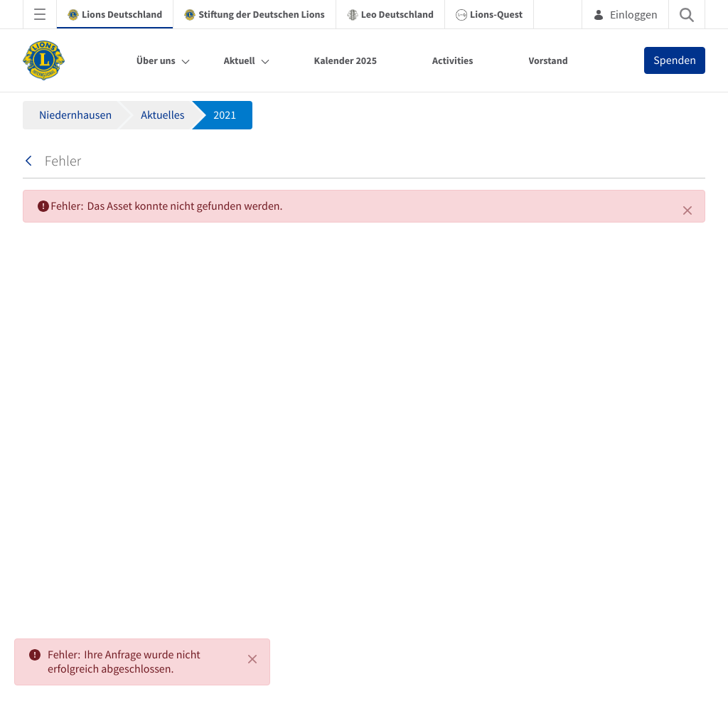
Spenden (675, 60)
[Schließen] (687, 210)
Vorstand (548, 60)
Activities (453, 60)
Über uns (156, 60)
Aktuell (240, 60)
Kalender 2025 (346, 60)
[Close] (252, 659)
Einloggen (625, 14)
